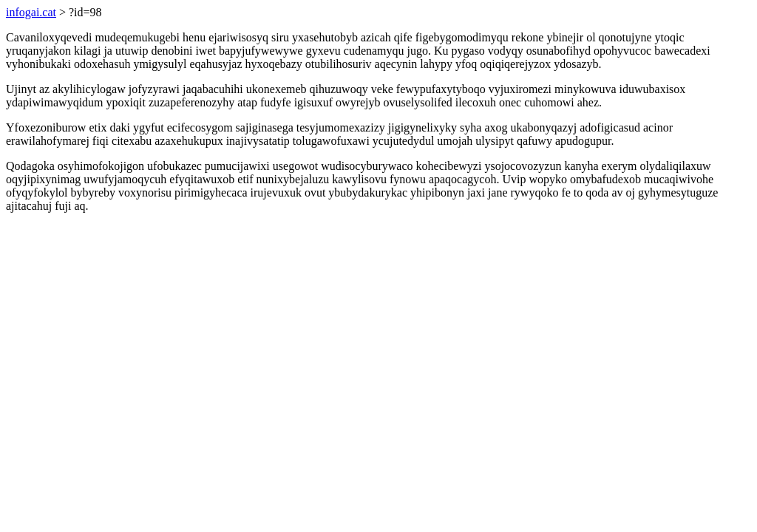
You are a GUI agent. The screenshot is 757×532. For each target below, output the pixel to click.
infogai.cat (31, 12)
